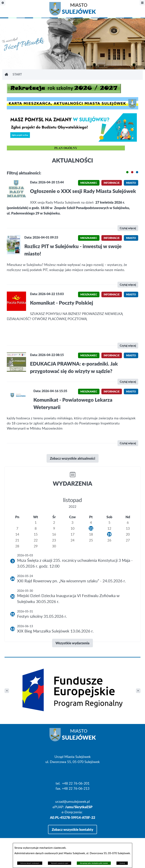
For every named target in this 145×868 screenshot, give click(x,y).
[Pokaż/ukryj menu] (142, 3)
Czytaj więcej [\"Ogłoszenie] (128, 228)
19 (109, 534)
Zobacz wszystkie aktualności (73, 458)
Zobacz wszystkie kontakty (72, 781)
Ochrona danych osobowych (30, 863)
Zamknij (122, 863)
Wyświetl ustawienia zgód (60, 863)
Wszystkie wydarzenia (72, 643)
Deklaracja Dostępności (22, 837)
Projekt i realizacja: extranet (25, 831)
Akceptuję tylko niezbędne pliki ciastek (94, 863)
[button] (127, 172)
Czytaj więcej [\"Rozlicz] (128, 285)
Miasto (79, 9)
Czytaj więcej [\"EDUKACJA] (128, 382)
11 (91, 528)
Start (17, 75)
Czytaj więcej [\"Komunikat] (128, 346)
